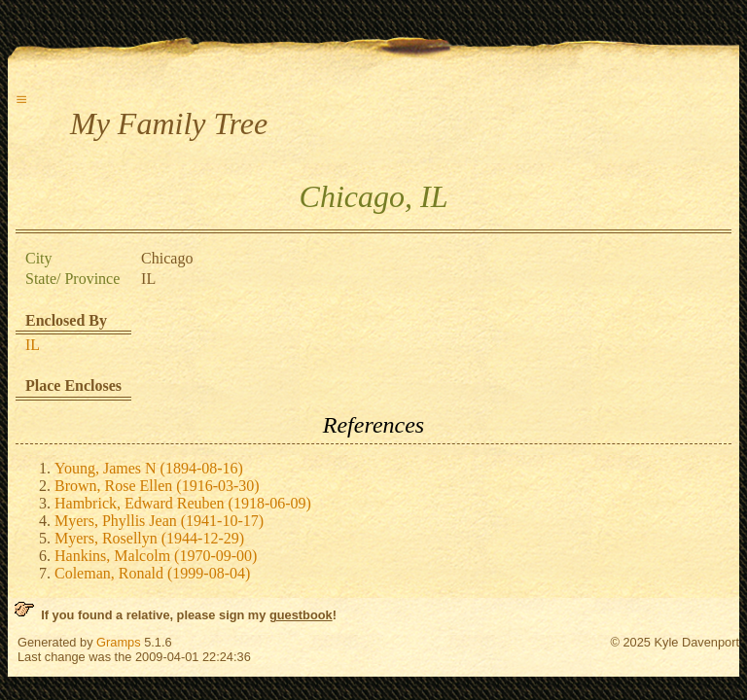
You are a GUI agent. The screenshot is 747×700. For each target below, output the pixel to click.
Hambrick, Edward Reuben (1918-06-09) (183, 503)
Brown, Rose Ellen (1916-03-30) (157, 486)
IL (33, 345)
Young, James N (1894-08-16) (149, 468)
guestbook (301, 615)
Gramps (119, 642)
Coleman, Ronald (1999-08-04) (152, 573)
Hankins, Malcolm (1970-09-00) (156, 556)
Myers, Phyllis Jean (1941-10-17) (159, 521)
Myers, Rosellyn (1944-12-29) (149, 538)
